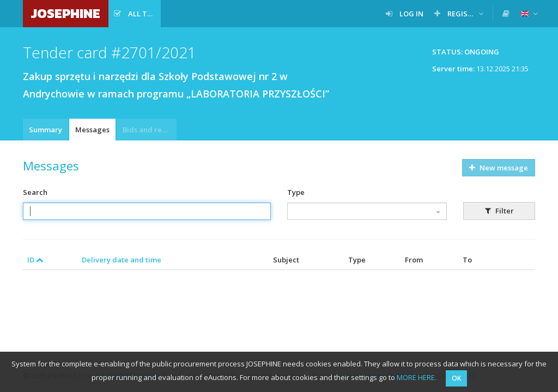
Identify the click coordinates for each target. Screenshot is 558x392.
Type (296, 192)
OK (456, 378)
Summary (46, 130)
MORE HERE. (417, 377)
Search (35, 192)
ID (35, 260)
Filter (499, 211)
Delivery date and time (122, 260)
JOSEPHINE (66, 13)
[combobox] (367, 211)
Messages (92, 130)
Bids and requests (150, 130)
